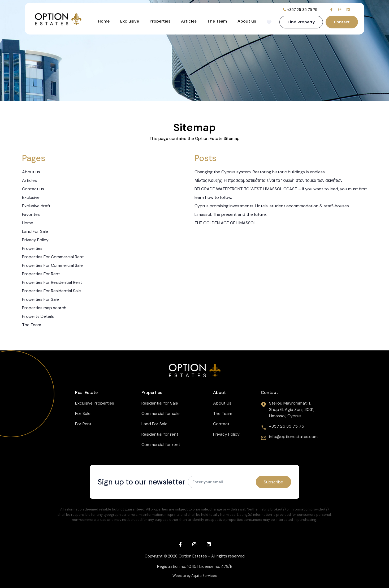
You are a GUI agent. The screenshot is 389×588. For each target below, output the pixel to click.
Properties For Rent (41, 274)
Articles (189, 21)
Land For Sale (35, 231)
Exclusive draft (36, 206)
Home (104, 21)
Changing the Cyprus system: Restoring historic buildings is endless (260, 172)
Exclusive (130, 21)
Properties (160, 21)
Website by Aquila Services (195, 576)
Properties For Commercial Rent (53, 257)
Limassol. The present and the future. (231, 214)
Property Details (38, 316)
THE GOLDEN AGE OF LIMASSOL (225, 223)
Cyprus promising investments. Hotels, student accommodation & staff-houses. (272, 206)
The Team (217, 21)
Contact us (33, 189)
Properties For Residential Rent (52, 282)
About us (247, 21)
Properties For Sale (40, 299)
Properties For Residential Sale (51, 291)
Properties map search (44, 308)
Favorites (31, 214)
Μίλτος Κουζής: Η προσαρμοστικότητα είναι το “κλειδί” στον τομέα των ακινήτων (269, 180)
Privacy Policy (35, 240)
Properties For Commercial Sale (52, 265)
